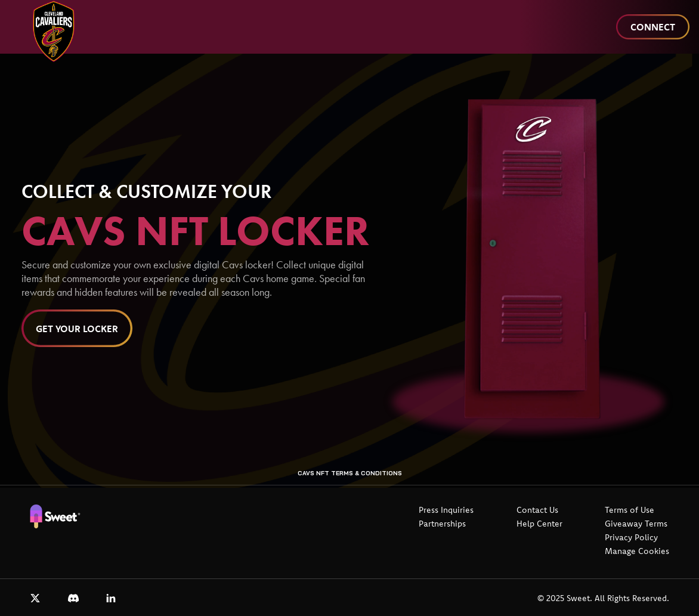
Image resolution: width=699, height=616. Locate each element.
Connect (653, 27)
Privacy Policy (631, 537)
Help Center (539, 524)
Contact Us (537, 510)
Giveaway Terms (636, 524)
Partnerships (442, 524)
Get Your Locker (77, 329)
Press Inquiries (446, 510)
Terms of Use (630, 510)
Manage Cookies (637, 551)
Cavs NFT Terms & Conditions (350, 473)
